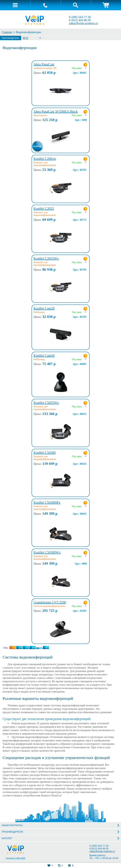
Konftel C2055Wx (46, 258)
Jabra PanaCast (44, 64)
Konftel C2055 (44, 208)
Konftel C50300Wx (47, 552)
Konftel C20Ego (45, 159)
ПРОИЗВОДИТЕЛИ (12, 832)
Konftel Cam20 (44, 308)
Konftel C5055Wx (46, 403)
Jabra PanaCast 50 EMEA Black (56, 111)
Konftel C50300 (45, 453)
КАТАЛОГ (7, 838)
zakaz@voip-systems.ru (83, 23)
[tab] (15, 5)
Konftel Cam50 (44, 355)
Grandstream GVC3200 (50, 602)
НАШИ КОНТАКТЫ (12, 825)
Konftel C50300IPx (47, 502)
